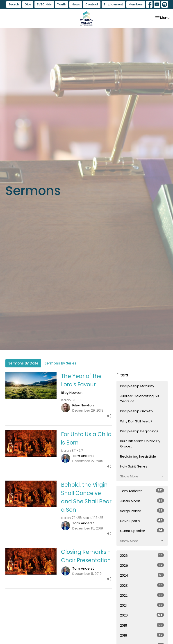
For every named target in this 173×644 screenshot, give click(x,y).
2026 (142, 555)
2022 (142, 595)
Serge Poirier (142, 511)
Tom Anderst (142, 491)
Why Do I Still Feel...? (136, 421)
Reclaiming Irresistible (138, 456)
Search (14, 4)
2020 (142, 615)
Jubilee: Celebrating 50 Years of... (139, 399)
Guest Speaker (142, 531)
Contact (92, 4)
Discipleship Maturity (137, 386)
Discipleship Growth (136, 411)
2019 (142, 625)
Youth (62, 4)
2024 (142, 575)
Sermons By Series (60, 363)
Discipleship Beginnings (139, 431)
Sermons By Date (23, 363)
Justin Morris (142, 501)
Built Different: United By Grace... (140, 444)
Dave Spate (142, 521)
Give (28, 4)
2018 (142, 635)
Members (136, 4)
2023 (142, 585)
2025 (142, 565)
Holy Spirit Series (134, 466)
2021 (142, 605)
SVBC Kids (44, 4)
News (76, 4)
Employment (113, 4)
